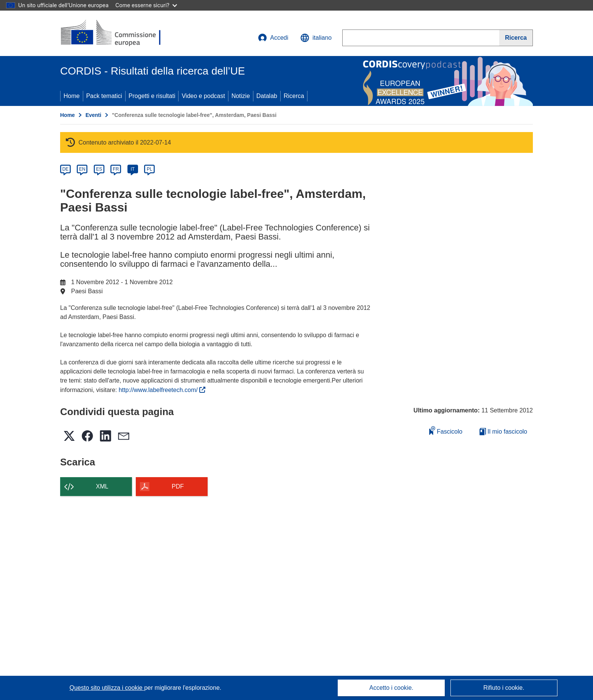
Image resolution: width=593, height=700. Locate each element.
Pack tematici (104, 96)
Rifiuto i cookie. (504, 688)
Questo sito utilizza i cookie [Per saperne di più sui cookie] (107, 688)
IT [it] (133, 169)
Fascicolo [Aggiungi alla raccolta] (446, 430)
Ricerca (294, 96)
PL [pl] (150, 169)
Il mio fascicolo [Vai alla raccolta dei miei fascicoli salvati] (503, 432)
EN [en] (82, 169)
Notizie (241, 96)
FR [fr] (116, 169)
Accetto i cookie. (392, 688)
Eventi (93, 115)
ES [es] (99, 169)
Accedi (273, 38)
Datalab (267, 96)
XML (102, 486)
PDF (178, 486)
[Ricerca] (516, 38)
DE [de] (66, 169)
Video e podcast (203, 96)
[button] (316, 38)
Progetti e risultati (152, 96)
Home (72, 96)
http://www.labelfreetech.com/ (162, 390)
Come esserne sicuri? (146, 5)
